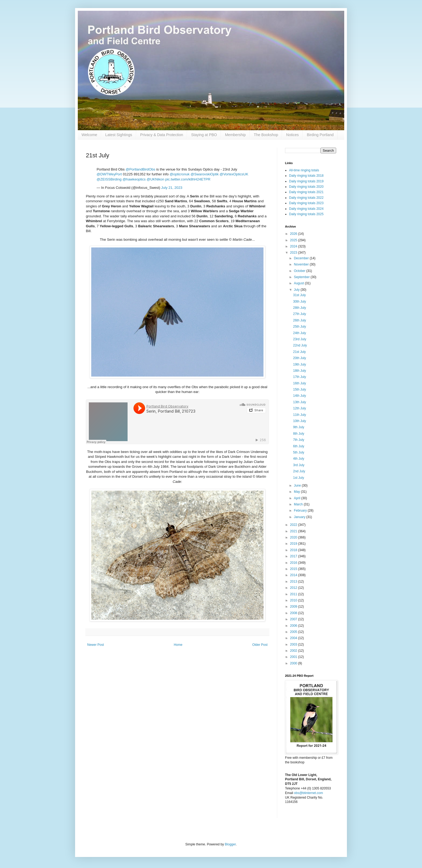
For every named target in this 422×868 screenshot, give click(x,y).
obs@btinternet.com (308, 793)
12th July (300, 408)
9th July (299, 427)
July (297, 290)
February (301, 511)
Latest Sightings (119, 135)
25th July (300, 327)
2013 (294, 582)
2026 (294, 234)
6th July (299, 446)
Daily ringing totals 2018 (306, 176)
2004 (294, 638)
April (298, 498)
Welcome (89, 135)
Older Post (260, 645)
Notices (292, 135)
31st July (299, 295)
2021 (294, 531)
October (300, 271)
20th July (300, 358)
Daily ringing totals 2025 (306, 214)
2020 (294, 537)
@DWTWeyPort (109, 174)
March (299, 504)
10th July (300, 421)
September (302, 277)
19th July (300, 364)
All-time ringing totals (304, 170)
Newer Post (96, 645)
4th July (299, 459)
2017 (294, 556)
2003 (294, 644)
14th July (300, 396)
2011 (294, 594)
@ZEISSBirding (109, 179)
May (297, 492)
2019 (294, 544)
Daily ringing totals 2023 (306, 203)
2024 (294, 246)
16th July (300, 383)
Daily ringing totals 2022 (306, 198)
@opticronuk (180, 174)
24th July (300, 333)
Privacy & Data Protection (162, 135)
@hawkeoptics (134, 179)
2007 (294, 619)
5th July (299, 452)
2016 (294, 563)
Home (178, 645)
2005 (294, 632)
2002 (294, 651)
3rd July (299, 465)
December (302, 258)
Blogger (230, 844)
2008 (294, 613)
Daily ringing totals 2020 (306, 187)
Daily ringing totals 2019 (306, 181)
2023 (294, 253)
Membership (235, 135)
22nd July (300, 345)
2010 (294, 600)
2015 (294, 569)
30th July (300, 302)
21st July (299, 352)
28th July (300, 308)
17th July (300, 377)
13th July (300, 402)
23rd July (300, 339)
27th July (300, 314)
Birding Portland (320, 135)
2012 (294, 588)
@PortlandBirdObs (140, 169)
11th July (300, 415)
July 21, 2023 (172, 188)
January (300, 517)
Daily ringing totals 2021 (306, 192)
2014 (294, 575)
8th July (299, 434)
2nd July (299, 471)
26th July (300, 320)
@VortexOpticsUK (234, 174)
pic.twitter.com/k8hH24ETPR (188, 179)
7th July (299, 440)
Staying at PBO (204, 135)
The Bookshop (266, 135)
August (299, 283)
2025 (294, 240)
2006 (294, 626)
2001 (294, 657)
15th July (300, 389)
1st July (299, 478)
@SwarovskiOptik (205, 174)
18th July (300, 371)
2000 (294, 663)
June (298, 486)
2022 (294, 525)
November (302, 264)
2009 (294, 607)
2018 (294, 550)
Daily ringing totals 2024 (306, 209)
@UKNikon (155, 179)
